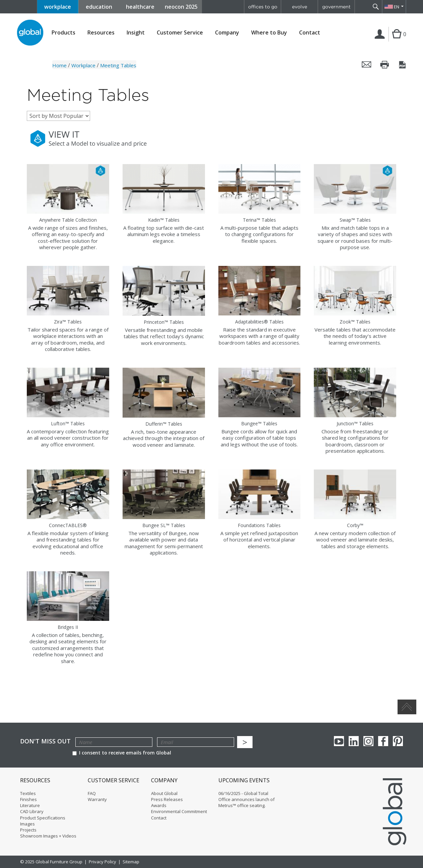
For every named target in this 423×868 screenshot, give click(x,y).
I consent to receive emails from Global (122, 753)
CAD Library (32, 811)
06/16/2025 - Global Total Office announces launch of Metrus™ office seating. (246, 799)
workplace (58, 7)
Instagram (368, 741)
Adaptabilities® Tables (259, 322)
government (336, 7)
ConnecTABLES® (68, 525)
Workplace (83, 65)
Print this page (385, 65)
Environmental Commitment (179, 811)
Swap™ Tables (355, 220)
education (99, 7)
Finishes (28, 799)
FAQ (92, 793)
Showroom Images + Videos (48, 836)
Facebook (383, 741)
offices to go (263, 7)
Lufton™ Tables (68, 423)
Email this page (367, 65)
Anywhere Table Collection (68, 220)
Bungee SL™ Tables (164, 525)
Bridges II (68, 627)
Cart (396, 41)
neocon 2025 (181, 7)
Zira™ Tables (68, 322)
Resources (101, 33)
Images (27, 824)
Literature (30, 805)
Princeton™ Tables (164, 322)
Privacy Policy (102, 862)
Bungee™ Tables (259, 423)
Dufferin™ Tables (164, 424)
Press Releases (167, 799)
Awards (159, 805)
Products (63, 33)
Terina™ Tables (259, 220)
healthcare (140, 7)
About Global (164, 793)
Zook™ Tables (355, 322)
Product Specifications (43, 818)
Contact (310, 32)
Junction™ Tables (355, 423)
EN (397, 7)
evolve (300, 7)
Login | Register (381, 41)
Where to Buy (269, 33)
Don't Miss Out (45, 741)
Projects (28, 830)
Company (227, 33)
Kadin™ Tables (164, 220)
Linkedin (354, 741)
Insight (136, 32)
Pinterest (398, 741)
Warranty (97, 799)
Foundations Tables (259, 525)
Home (59, 65)
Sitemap (131, 862)
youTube (339, 741)
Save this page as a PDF (403, 65)
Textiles (28, 793)
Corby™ (355, 525)
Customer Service (180, 33)
